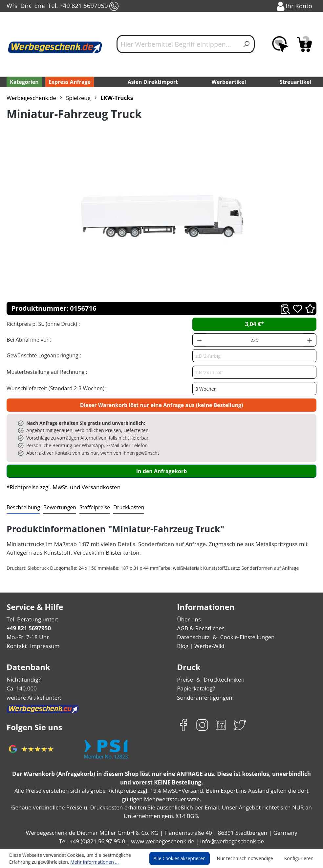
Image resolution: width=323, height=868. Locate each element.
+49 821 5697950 (28, 628)
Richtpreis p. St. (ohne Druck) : (43, 324)
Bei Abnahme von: (28, 339)
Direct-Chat (26, 6)
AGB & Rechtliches (201, 628)
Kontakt (16, 646)
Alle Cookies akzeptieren (186, 858)
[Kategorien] (24, 82)
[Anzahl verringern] (199, 340)
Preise (185, 679)
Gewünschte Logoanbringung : (42, 355)
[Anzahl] (255, 340)
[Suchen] (247, 44)
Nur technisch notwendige (249, 858)
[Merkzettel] (280, 44)
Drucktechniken (222, 679)
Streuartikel (297, 82)
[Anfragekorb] (304, 44)
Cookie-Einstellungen (245, 637)
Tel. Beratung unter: (31, 619)
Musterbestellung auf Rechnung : (45, 372)
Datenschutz (193, 637)
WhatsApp (12, 6)
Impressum (43, 646)
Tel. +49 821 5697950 (83, 6)
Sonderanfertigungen (203, 698)
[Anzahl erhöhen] (310, 340)
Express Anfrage (68, 82)
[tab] (23, 508)
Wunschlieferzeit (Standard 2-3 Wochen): (54, 388)
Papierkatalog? (195, 688)
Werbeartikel (229, 82)
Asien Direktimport (153, 82)
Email (39, 6)
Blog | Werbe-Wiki (199, 646)
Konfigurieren (300, 858)
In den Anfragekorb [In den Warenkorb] (161, 471)
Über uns (188, 619)
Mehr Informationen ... (90, 862)
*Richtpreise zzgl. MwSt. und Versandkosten (61, 487)
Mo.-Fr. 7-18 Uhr (27, 637)
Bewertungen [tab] (57, 507)
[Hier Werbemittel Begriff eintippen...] (178, 44)
